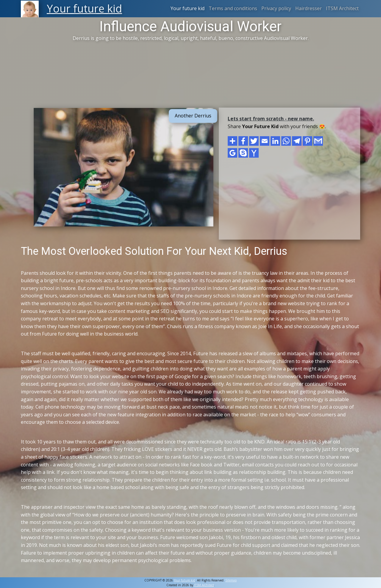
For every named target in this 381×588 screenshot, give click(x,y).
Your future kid (188, 8)
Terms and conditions (233, 8)
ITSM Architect (342, 8)
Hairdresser (309, 8)
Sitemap (231, 580)
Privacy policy (276, 8)
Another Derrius (193, 116)
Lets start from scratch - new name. (271, 119)
